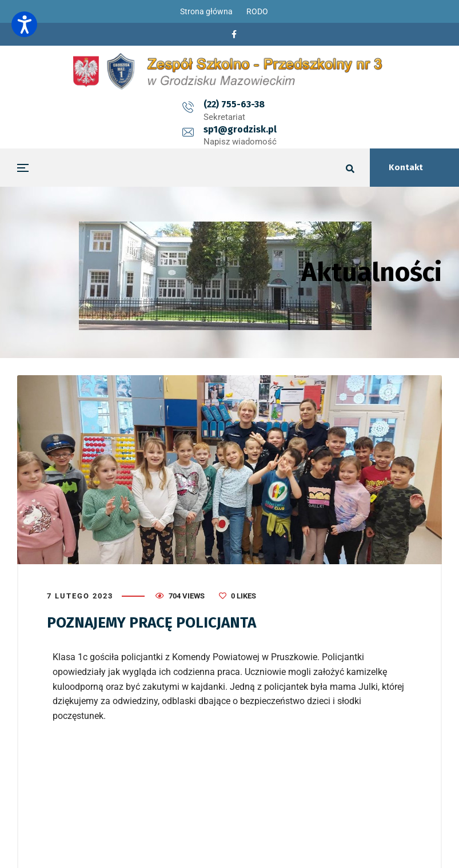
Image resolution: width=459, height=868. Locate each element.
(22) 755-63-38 (186, 104)
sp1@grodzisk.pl (288, 104)
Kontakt (406, 167)
